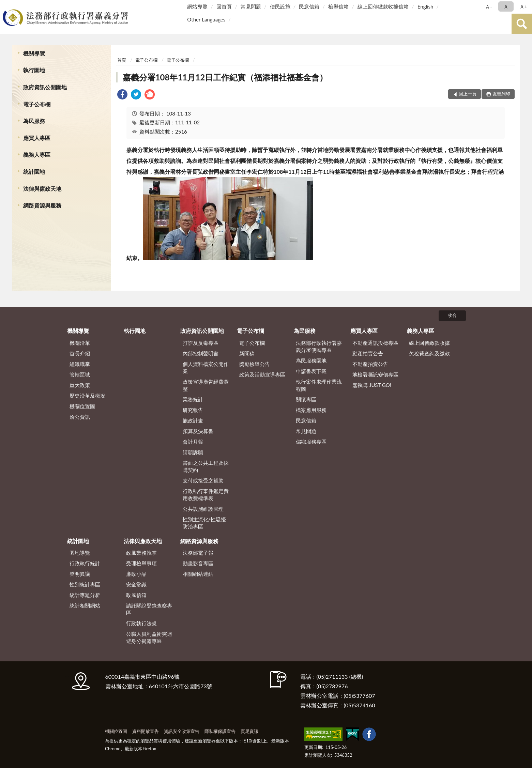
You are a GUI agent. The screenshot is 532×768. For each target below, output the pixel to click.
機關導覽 (34, 53)
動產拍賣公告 (368, 353)
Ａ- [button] (489, 6)
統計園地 (34, 172)
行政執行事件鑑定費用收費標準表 (206, 495)
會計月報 (193, 442)
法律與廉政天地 (42, 189)
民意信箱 (309, 6)
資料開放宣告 (146, 731)
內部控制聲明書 (201, 353)
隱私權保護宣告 (220, 731)
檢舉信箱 (338, 6)
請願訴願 (193, 452)
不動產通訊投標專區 (375, 343)
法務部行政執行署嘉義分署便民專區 (319, 346)
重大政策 (80, 385)
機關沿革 (80, 343)
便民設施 (280, 6)
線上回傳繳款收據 (429, 343)
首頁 (122, 60)
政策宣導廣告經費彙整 (206, 385)
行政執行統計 (85, 563)
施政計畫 (193, 420)
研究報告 (193, 410)
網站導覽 (197, 6)
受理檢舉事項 (141, 563)
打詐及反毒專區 (201, 343)
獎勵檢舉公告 (255, 364)
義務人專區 (37, 155)
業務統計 (193, 399)
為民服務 (34, 121)
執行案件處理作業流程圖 (319, 385)
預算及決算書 (198, 431)
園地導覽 (80, 553)
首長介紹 (80, 353)
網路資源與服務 (42, 205)
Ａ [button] (506, 6)
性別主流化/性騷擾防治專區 (204, 523)
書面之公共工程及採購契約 (206, 466)
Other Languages (206, 19)
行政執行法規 (141, 623)
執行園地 (34, 70)
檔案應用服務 (311, 410)
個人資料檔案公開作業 (206, 367)
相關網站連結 (198, 574)
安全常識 (136, 584)
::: (6, 6)
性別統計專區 (85, 584)
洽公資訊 (80, 417)
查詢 (522, 24)
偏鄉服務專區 (311, 442)
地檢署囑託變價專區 (375, 374)
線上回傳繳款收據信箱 (383, 6)
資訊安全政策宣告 (182, 731)
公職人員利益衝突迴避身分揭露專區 (149, 637)
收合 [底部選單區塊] (452, 315)
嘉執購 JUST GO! (372, 385)
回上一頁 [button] (468, 94)
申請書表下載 (311, 371)
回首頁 (224, 6)
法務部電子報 (198, 553)
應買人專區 (37, 138)
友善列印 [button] (501, 94)
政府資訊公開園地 (45, 87)
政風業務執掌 (141, 553)
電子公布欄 (37, 104)
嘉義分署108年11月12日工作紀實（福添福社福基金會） (225, 77)
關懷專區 (306, 399)
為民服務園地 (311, 360)
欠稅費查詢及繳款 (429, 353)
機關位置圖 (82, 406)
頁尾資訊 (249, 731)
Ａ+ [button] (523, 6)
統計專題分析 (85, 595)
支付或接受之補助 (203, 480)
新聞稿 (247, 353)
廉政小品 (136, 574)
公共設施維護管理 (203, 509)
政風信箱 (136, 595)
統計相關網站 (85, 605)
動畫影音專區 (198, 563)
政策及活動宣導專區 (262, 374)
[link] (122, 95)
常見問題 (251, 6)
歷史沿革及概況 (87, 396)
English (425, 6)
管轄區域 (80, 374)
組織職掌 (80, 364)
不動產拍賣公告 (370, 364)
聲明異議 (80, 574)
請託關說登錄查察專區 (149, 609)
